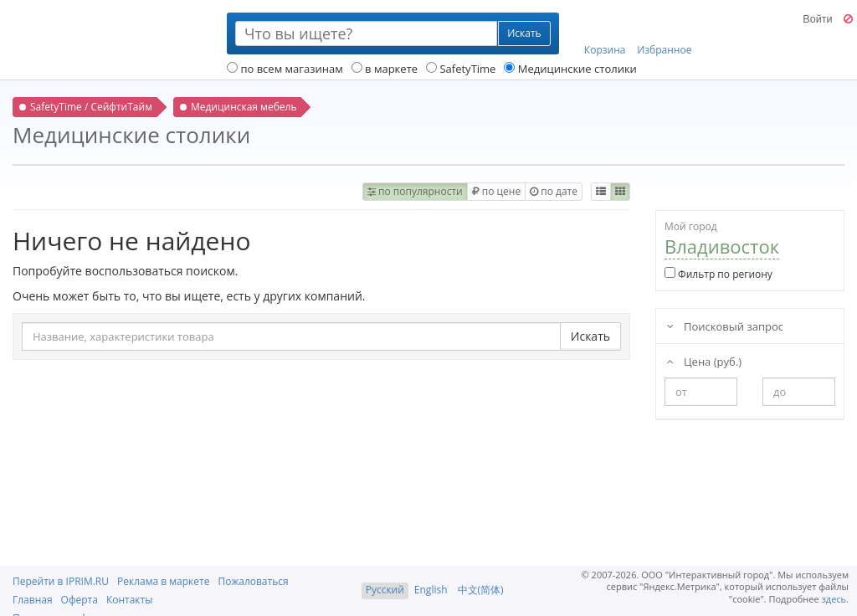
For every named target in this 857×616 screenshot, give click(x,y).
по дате (554, 191)
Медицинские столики (570, 69)
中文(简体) (481, 590)
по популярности (415, 191)
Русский (385, 590)
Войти (817, 19)
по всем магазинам (285, 69)
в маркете (385, 69)
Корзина (605, 34)
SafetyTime (461, 69)
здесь (834, 599)
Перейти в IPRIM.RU (61, 581)
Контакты (130, 600)
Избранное (664, 34)
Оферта (80, 600)
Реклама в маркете (163, 581)
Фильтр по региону (718, 274)
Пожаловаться (253, 581)
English (431, 590)
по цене (496, 191)
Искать (590, 336)
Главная (33, 600)
